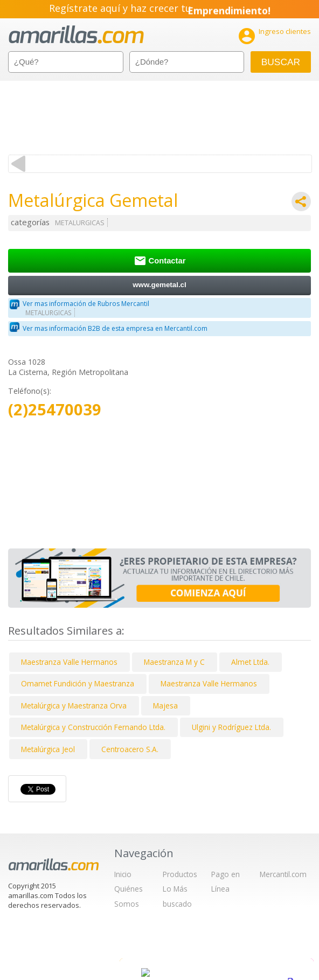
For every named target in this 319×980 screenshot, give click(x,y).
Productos (180, 874)
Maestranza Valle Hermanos (69, 662)
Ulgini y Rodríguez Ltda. (231, 727)
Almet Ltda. (250, 662)
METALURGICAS (80, 223)
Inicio (123, 874)
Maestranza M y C (174, 662)
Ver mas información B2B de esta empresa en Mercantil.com (115, 328)
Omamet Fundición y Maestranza (78, 683)
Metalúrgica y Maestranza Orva (74, 706)
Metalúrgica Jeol (48, 749)
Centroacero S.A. (130, 749)
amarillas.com (76, 35)
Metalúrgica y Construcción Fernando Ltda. (93, 727)
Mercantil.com (283, 874)
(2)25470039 (55, 410)
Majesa (165, 706)
